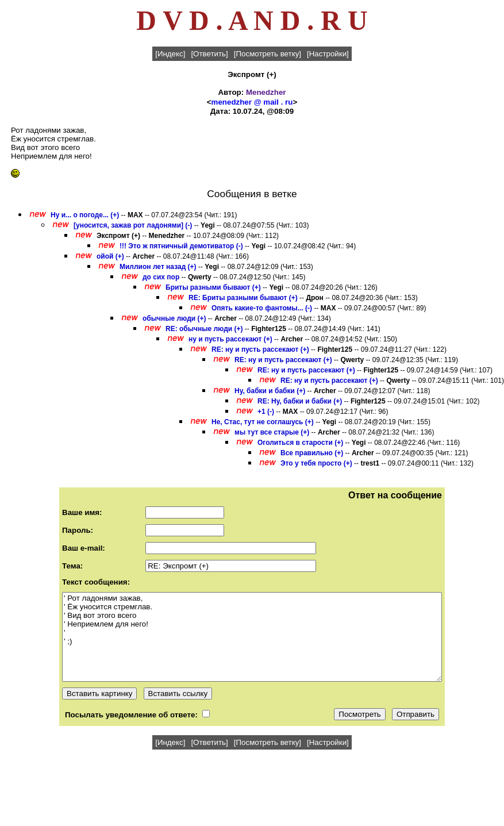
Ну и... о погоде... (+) (85, 215)
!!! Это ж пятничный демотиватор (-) (181, 246)
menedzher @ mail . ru (252, 102)
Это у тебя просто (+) (316, 463)
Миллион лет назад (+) (158, 267)
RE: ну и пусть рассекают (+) (260, 349)
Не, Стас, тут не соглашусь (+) (263, 422)
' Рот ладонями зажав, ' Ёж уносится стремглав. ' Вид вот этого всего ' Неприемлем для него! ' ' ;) (252, 637)
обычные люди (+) (174, 318)
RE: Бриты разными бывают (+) (243, 298)
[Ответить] (209, 54)
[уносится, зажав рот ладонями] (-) (133, 225)
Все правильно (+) (312, 453)
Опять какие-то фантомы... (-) (262, 308)
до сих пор (161, 277)
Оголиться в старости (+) (300, 443)
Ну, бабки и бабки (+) (270, 391)
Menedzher (266, 92)
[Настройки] (328, 54)
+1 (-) (266, 412)
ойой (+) (110, 256)
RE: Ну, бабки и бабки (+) (300, 401)
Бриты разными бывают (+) (213, 287)
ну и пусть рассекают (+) (230, 339)
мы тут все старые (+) (272, 432)
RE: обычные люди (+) (204, 329)
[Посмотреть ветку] (268, 54)
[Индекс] (170, 54)
